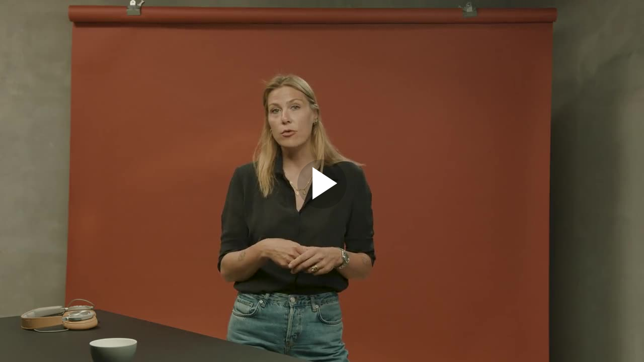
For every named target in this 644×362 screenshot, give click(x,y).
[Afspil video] (322, 206)
